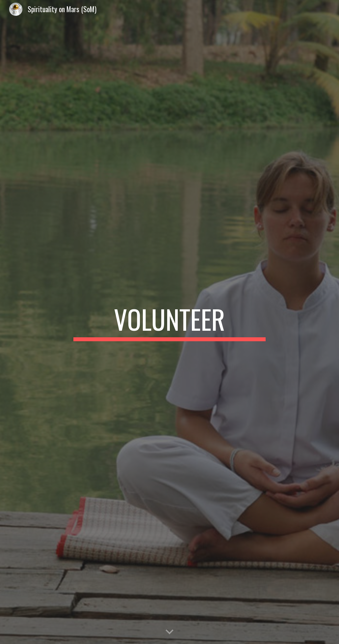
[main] (169, 322)
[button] (169, 632)
